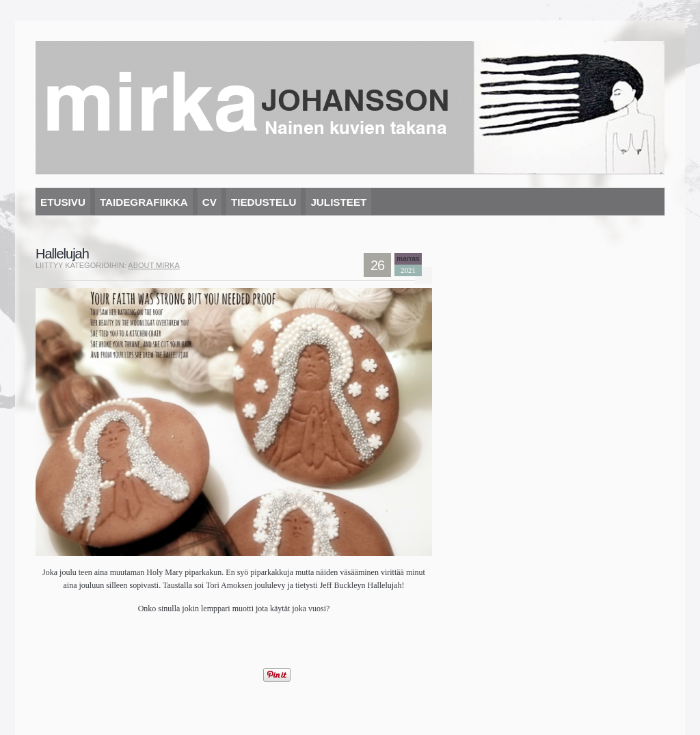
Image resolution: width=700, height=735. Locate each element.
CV (210, 202)
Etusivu (63, 202)
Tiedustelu (264, 202)
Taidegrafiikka (144, 202)
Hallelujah (62, 254)
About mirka (154, 265)
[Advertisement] (196, 643)
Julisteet (338, 202)
